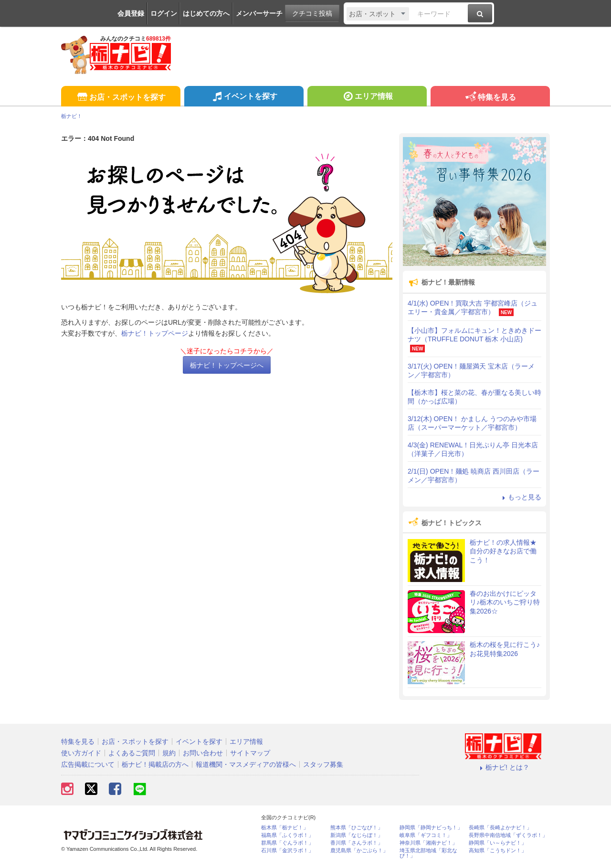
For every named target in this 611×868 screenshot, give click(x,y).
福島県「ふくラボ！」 (287, 835)
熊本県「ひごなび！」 (357, 828)
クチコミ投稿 (312, 13)
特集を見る (490, 98)
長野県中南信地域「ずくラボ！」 (508, 835)
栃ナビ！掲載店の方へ (155, 764)
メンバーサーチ (259, 13)
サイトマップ (250, 753)
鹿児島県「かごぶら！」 (359, 851)
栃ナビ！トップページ (155, 333)
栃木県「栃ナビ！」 (285, 828)
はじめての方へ (206, 13)
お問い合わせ (203, 753)
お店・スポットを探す (121, 98)
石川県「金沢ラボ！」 (287, 851)
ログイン (164, 13)
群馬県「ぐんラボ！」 (287, 843)
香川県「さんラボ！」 (357, 843)
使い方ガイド (81, 753)
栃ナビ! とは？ (503, 767)
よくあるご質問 (132, 753)
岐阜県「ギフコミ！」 (426, 835)
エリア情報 (367, 97)
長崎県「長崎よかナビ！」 (500, 828)
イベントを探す (244, 97)
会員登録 (131, 13)
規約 (169, 753)
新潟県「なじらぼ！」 (357, 835)
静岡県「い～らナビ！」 (498, 843)
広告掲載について (88, 764)
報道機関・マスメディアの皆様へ (246, 764)
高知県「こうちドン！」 (498, 851)
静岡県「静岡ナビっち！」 (431, 828)
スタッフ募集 (323, 764)
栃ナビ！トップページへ (227, 365)
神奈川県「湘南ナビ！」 (428, 843)
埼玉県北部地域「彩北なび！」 (428, 853)
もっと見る (520, 497)
